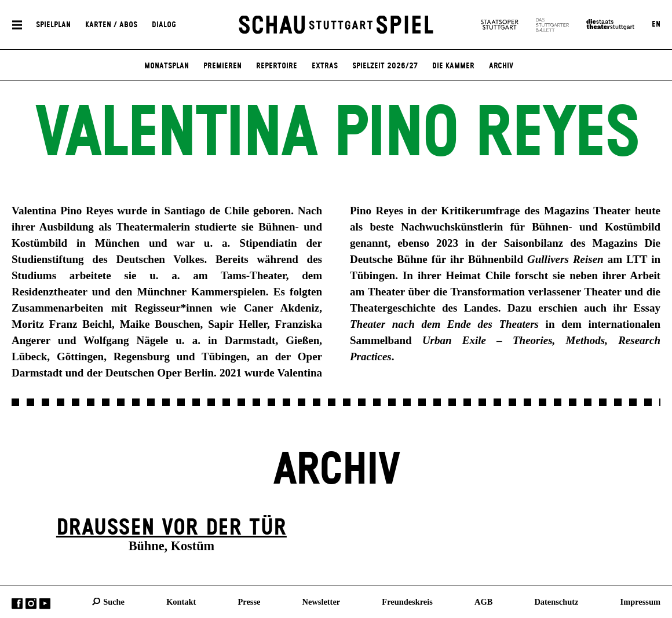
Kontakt (181, 601)
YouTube (45, 603)
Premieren (222, 66)
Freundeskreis (407, 601)
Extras (325, 66)
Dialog (164, 24)
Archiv (501, 66)
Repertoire (277, 66)
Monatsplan (167, 66)
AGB (483, 601)
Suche (114, 601)
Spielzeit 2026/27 (385, 66)
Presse (249, 601)
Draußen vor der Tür (171, 528)
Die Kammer (453, 66)
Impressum (640, 601)
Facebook (17, 603)
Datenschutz (556, 601)
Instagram (31, 603)
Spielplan (53, 24)
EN (656, 24)
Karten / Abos (111, 24)
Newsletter (322, 601)
